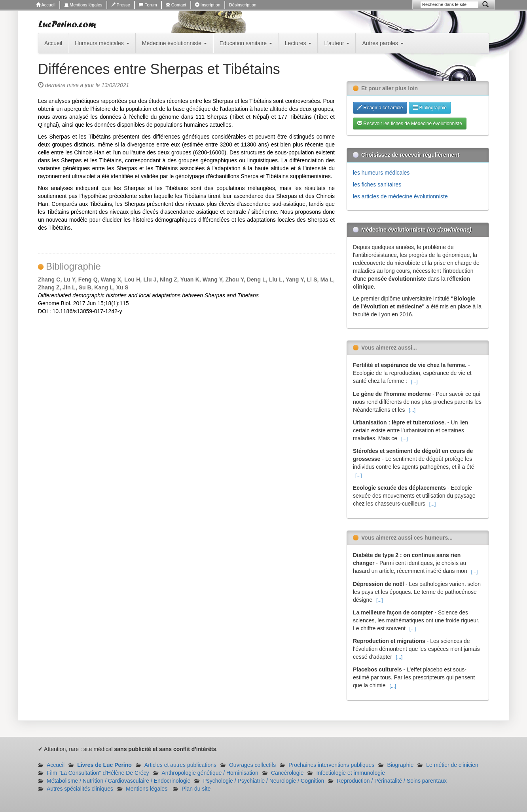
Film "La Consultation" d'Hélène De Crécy (98, 773)
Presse (121, 5)
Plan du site (196, 789)
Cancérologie (287, 773)
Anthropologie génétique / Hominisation (210, 773)
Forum (148, 5)
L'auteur (337, 43)
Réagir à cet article (380, 108)
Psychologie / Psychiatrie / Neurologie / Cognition (263, 781)
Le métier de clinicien (452, 765)
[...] (414, 382)
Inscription (208, 5)
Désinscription (243, 5)
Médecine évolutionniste (174, 43)
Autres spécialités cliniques (80, 789)
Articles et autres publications (180, 765)
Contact (176, 5)
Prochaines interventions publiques (331, 765)
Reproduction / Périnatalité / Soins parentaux (392, 781)
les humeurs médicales (381, 173)
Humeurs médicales (102, 43)
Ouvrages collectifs (252, 765)
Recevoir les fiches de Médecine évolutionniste (410, 124)
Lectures (298, 43)
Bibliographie (430, 108)
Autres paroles (383, 43)
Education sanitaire (246, 43)
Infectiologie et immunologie (351, 773)
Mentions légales (83, 5)
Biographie (400, 765)
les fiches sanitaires (377, 184)
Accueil (46, 5)
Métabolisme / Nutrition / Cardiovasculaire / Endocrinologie (118, 781)
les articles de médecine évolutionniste (400, 196)
